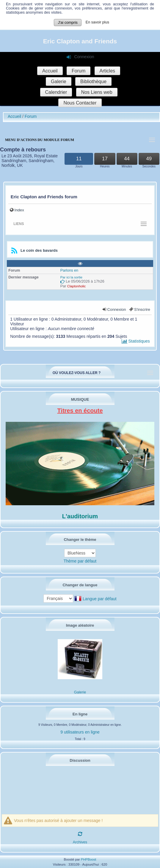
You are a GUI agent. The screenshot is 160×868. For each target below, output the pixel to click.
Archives (80, 842)
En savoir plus (97, 22)
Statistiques (136, 341)
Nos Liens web (97, 92)
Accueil (50, 71)
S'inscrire (142, 309)
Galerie (59, 81)
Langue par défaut (100, 599)
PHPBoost (89, 859)
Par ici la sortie (71, 277)
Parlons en (69, 270)
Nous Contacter (80, 103)
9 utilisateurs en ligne (80, 732)
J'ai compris (68, 23)
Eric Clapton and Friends (80, 41)
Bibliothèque (93, 81)
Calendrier (56, 92)
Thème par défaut (80, 561)
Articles (107, 71)
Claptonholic (76, 286)
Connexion (117, 309)
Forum (79, 71)
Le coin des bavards (39, 250)
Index (19, 210)
